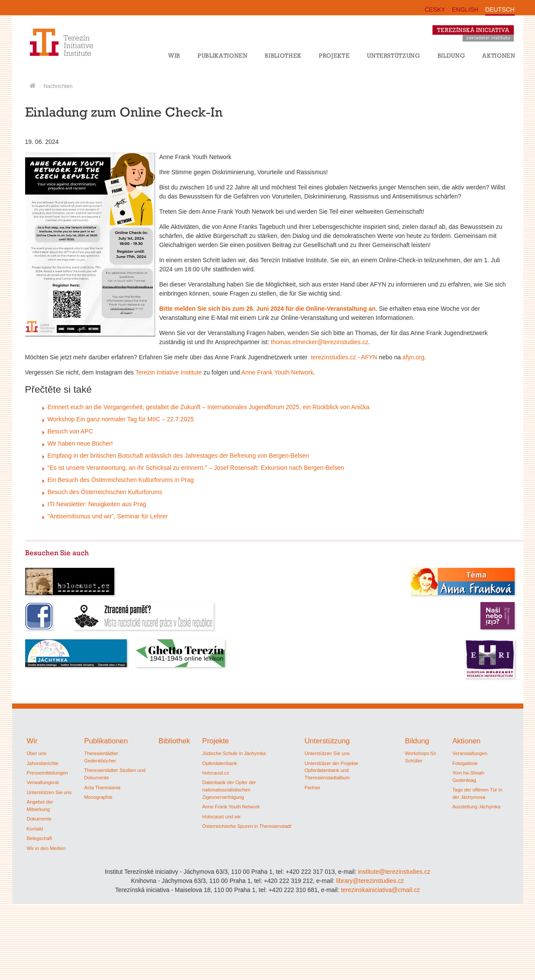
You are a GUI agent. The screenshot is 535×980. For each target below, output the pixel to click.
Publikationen (223, 55)
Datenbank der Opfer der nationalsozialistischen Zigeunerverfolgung (229, 790)
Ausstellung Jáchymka (476, 807)
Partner (313, 788)
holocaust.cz (216, 773)
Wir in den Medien (46, 848)
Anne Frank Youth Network (277, 372)
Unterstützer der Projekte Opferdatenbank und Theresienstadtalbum (331, 771)
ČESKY (435, 10)
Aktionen (499, 55)
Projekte (334, 55)
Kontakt (35, 829)
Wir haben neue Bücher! (80, 443)
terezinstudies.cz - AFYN (344, 357)
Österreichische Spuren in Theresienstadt (247, 826)
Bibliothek (283, 55)
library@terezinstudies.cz (370, 881)
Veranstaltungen (470, 753)
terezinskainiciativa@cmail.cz (380, 890)
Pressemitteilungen (47, 773)
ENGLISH (465, 10)
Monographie (98, 797)
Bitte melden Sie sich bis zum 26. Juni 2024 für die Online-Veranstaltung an (267, 309)
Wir (174, 55)
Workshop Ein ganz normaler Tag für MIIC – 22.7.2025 (121, 419)
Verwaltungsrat (43, 782)
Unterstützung (394, 55)
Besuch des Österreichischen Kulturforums (105, 492)
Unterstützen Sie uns (49, 792)
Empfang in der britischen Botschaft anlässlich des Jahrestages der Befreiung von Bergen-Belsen (178, 456)
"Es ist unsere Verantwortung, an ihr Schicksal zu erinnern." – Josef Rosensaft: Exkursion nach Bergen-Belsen (196, 468)
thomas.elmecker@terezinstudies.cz (319, 342)
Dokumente (39, 819)
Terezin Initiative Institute (169, 372)
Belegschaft (39, 838)
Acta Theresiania (102, 788)
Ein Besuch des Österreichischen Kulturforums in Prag (121, 480)
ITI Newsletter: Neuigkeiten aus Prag (97, 504)
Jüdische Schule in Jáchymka (234, 753)
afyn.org (413, 357)
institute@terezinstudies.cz (394, 872)
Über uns (37, 753)
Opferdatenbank (220, 763)
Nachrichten (58, 86)
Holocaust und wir (222, 817)
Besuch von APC (70, 431)
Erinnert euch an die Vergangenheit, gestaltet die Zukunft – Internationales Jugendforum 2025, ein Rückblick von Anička (209, 407)
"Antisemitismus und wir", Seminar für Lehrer (108, 516)
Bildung (451, 55)
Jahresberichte (43, 763)
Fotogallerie (465, 763)
